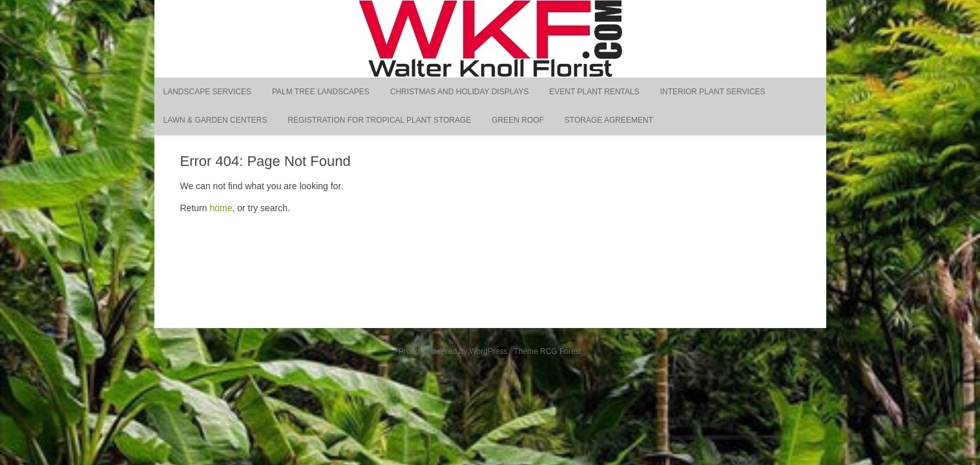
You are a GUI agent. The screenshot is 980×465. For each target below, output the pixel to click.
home (221, 208)
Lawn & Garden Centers (215, 120)
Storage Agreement (609, 120)
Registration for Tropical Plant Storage (379, 120)
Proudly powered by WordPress (453, 351)
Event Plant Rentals (594, 92)
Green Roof (518, 120)
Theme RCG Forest (547, 351)
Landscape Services (208, 92)
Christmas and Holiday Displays (460, 92)
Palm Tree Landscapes (321, 92)
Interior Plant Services (713, 92)
